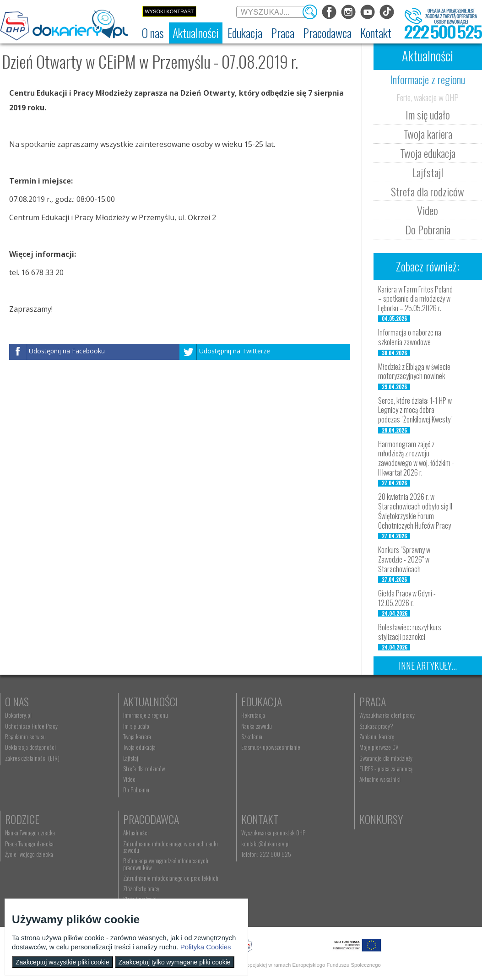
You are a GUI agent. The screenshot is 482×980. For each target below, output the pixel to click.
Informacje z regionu (428, 79)
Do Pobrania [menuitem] (136, 790)
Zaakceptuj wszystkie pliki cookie (62, 962)
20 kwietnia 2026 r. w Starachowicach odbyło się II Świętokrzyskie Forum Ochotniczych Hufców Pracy (415, 511)
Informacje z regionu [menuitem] (146, 715)
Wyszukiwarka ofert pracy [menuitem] (387, 715)
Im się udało (428, 114)
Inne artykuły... (428, 666)
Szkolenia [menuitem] (252, 736)
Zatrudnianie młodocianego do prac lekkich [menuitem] (171, 878)
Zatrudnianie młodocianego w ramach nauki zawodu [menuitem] (171, 847)
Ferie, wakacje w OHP (428, 97)
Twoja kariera (428, 134)
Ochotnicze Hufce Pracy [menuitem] (31, 726)
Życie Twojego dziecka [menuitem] (29, 854)
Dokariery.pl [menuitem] (18, 715)
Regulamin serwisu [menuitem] (25, 736)
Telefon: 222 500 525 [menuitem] (266, 854)
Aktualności (151, 701)
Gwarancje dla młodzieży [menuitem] (386, 758)
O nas (17, 701)
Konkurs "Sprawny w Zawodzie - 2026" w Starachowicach (404, 559)
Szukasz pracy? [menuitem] (376, 726)
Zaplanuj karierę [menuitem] (377, 736)
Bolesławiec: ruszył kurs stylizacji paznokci (410, 632)
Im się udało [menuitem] (136, 726)
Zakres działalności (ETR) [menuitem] (32, 758)
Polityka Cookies (206, 947)
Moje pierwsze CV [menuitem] (379, 747)
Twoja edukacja (428, 153)
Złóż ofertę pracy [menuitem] (141, 888)
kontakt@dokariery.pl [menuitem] (265, 844)
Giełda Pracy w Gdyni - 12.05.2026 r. (407, 598)
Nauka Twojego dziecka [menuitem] (30, 833)
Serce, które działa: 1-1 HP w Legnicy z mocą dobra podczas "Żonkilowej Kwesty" (415, 410)
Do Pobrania (428, 229)
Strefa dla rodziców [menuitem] (144, 769)
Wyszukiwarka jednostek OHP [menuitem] (273, 833)
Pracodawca (151, 819)
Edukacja (262, 701)
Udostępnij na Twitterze (235, 351)
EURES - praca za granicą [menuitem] (386, 769)
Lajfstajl (428, 172)
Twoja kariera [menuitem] (137, 736)
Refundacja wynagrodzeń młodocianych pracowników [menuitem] (166, 864)
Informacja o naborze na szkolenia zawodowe (410, 337)
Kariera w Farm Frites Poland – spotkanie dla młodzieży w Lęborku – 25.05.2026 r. (415, 299)
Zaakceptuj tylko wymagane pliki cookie (175, 962)
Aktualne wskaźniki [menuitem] (380, 779)
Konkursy (381, 819)
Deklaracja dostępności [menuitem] (30, 747)
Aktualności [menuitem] (136, 833)
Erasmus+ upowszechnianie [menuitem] (271, 747)
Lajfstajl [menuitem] (131, 758)
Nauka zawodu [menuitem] (257, 726)
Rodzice (22, 819)
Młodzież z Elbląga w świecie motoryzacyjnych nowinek (414, 371)
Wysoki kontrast (169, 11)
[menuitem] (153, 33)
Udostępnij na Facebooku (67, 351)
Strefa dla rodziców (428, 191)
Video (428, 210)
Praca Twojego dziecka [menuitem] (29, 844)
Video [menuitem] (129, 779)
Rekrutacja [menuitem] (253, 715)
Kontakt (260, 819)
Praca (373, 701)
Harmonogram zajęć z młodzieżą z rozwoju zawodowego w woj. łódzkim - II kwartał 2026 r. (416, 458)
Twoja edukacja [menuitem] (139, 747)
